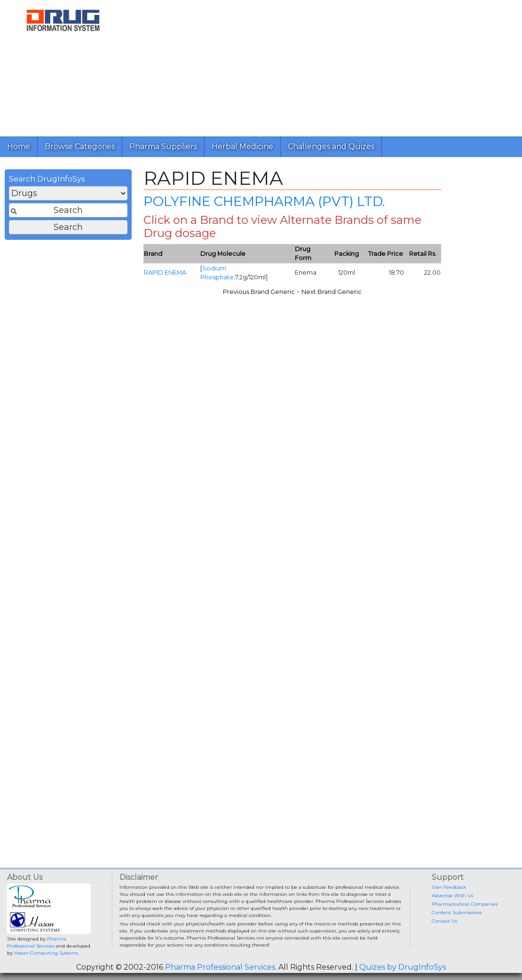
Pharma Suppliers (163, 146)
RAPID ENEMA (165, 273)
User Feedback (449, 887)
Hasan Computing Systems (46, 953)
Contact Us (444, 921)
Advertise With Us (452, 896)
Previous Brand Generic (259, 292)
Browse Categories (80, 146)
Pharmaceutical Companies (465, 904)
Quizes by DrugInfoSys (403, 967)
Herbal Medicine (242, 146)
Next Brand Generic (332, 292)
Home (19, 146)
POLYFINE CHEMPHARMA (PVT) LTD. (264, 201)
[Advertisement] (320, 66)
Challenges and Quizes (331, 146)
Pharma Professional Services (220, 967)
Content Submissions (457, 913)
